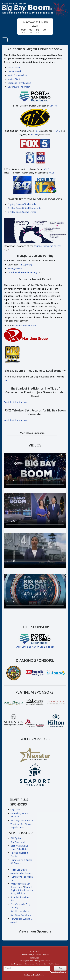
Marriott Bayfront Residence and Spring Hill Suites (22, 890)
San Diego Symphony (21, 915)
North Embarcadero (17, 75)
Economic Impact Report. (26, 326)
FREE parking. (26, 265)
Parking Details (15, 268)
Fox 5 (37, 131)
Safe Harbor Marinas (20, 911)
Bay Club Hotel (18, 842)
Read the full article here (16, 402)
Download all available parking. (22, 272)
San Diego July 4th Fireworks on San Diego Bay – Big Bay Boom (35, 9)
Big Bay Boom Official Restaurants (24, 208)
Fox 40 (34, 134)
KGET (52, 173)
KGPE (46, 169)
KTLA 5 (56, 131)
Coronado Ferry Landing (19, 83)
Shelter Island (14, 67)
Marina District (15, 79)
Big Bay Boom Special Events (22, 212)
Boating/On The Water (19, 87)
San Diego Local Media (22, 820)
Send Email (34, 958)
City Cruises (16, 809)
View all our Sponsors (32, 433)
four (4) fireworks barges (48, 246)
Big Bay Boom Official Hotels (22, 204)
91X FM (53, 106)
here (6, 380)
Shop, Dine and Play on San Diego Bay (35, 647)
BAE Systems (17, 838)
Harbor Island (14, 71)
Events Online (39, 975)
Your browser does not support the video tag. (35, 470)
